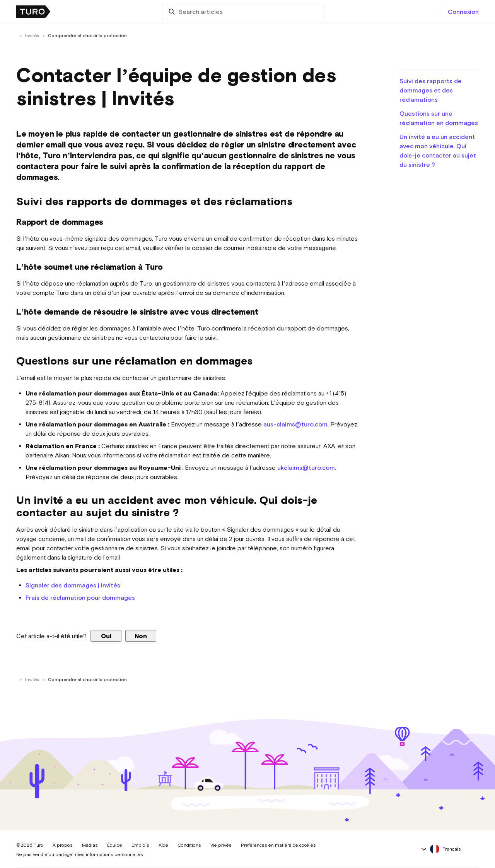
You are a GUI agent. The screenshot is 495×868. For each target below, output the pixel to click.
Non (141, 636)
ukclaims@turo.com (306, 467)
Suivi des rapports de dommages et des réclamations (431, 90)
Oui (106, 636)
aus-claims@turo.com (295, 424)
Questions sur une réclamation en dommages (439, 118)
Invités (32, 36)
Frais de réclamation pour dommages (80, 597)
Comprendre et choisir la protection (87, 36)
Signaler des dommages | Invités (73, 585)
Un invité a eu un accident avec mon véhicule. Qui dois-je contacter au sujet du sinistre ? (438, 151)
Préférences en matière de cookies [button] (278, 845)
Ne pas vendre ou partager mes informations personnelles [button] (80, 854)
